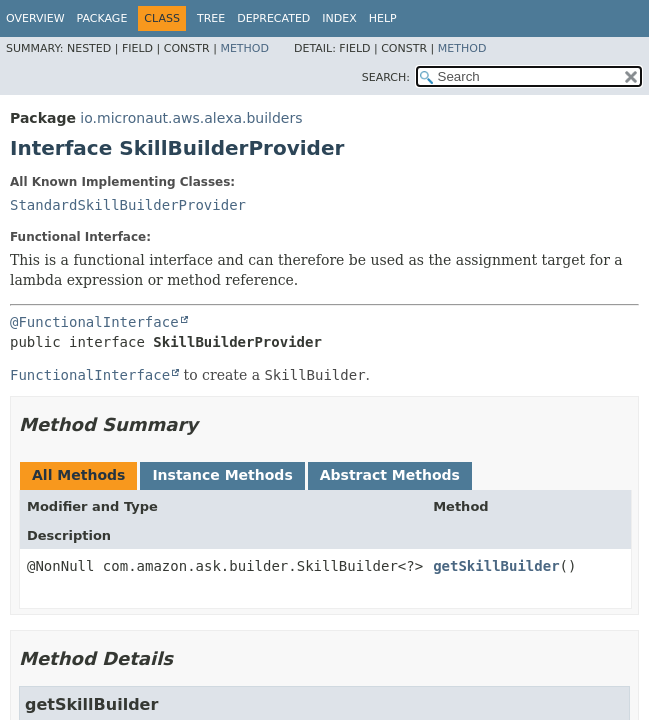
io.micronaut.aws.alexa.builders (191, 118)
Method (244, 48)
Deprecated (273, 18)
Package (102, 18)
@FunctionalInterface (94, 322)
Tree (211, 18)
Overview (35, 18)
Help (383, 18)
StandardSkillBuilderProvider (128, 205)
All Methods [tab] (78, 475)
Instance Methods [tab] (222, 475)
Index (339, 18)
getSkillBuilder (496, 566)
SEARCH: (386, 77)
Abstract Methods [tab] (390, 475)
